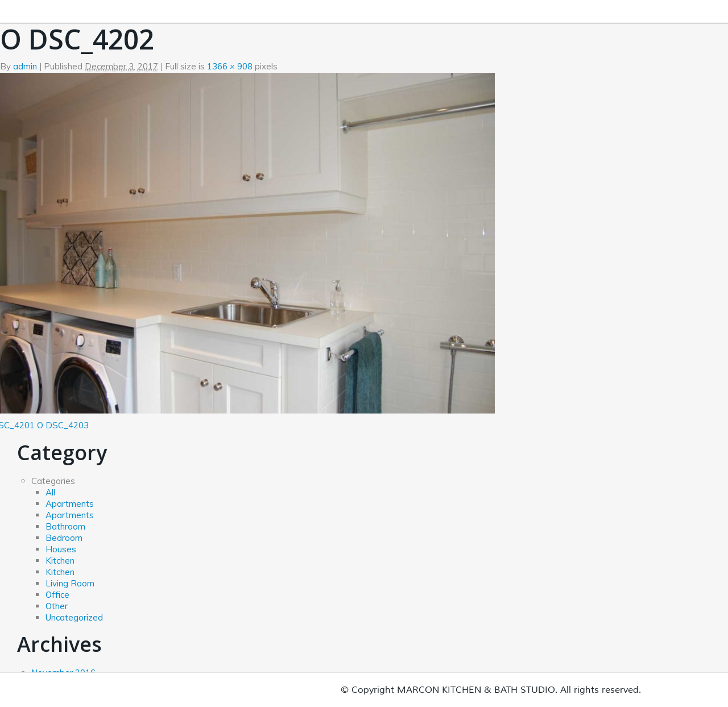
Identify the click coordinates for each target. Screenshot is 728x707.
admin (25, 66)
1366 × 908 (230, 66)
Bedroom (64, 538)
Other (57, 606)
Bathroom (65, 526)
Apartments (70, 504)
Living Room (70, 583)
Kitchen (60, 561)
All (50, 492)
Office (57, 595)
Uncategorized (74, 617)
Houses (61, 549)
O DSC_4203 (63, 425)
